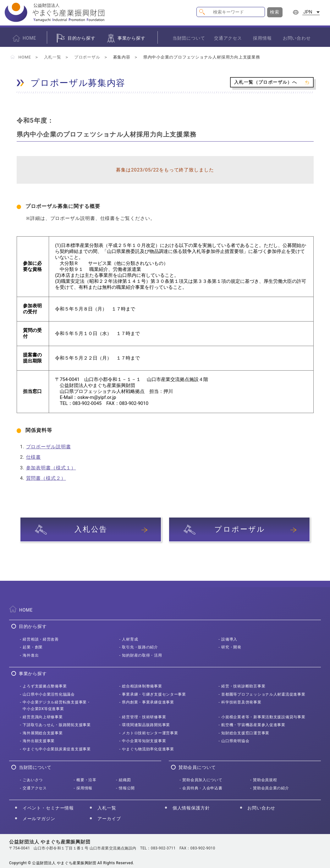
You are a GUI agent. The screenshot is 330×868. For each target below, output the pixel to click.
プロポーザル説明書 (49, 447)
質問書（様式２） (46, 478)
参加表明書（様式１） (51, 468)
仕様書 (34, 457)
